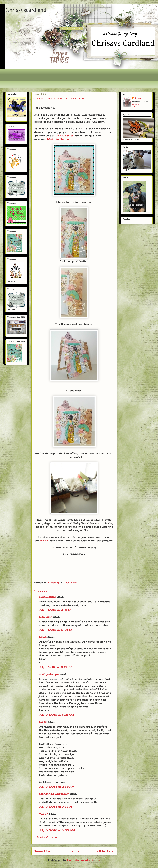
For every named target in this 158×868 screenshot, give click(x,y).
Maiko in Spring (58, 139)
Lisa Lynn (46, 617)
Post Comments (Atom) (84, 860)
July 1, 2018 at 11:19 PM (56, 667)
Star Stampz (64, 135)
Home (75, 851)
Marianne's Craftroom (54, 794)
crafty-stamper (49, 674)
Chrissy (138, 98)
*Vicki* (43, 814)
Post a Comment (48, 837)
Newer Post (43, 851)
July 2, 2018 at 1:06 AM (56, 715)
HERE (44, 541)
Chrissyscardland (26, 10)
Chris (43, 637)
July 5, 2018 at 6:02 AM (57, 830)
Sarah (43, 722)
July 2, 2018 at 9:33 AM (57, 807)
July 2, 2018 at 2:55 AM (57, 787)
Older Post (106, 851)
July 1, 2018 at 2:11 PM (55, 610)
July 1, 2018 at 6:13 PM (56, 630)
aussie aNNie (48, 597)
